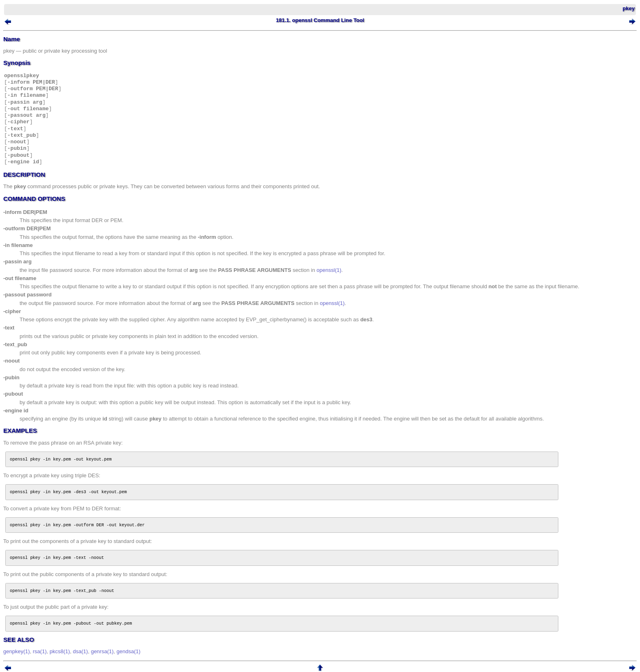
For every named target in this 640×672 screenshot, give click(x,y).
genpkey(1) (17, 651)
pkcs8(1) (60, 651)
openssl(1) (329, 270)
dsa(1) (81, 651)
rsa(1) (40, 651)
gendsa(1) (129, 651)
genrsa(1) (102, 651)
